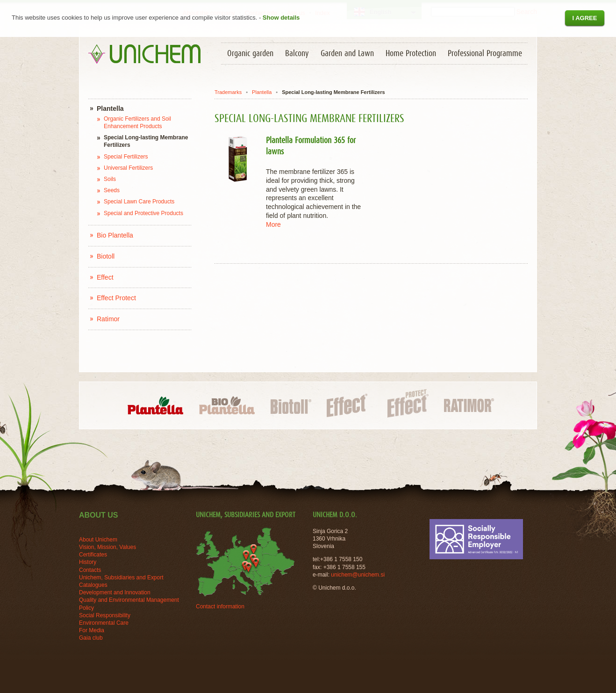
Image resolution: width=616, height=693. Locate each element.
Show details (281, 18)
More (273, 224)
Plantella (262, 92)
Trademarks (228, 92)
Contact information (220, 606)
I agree (584, 18)
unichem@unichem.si (358, 575)
